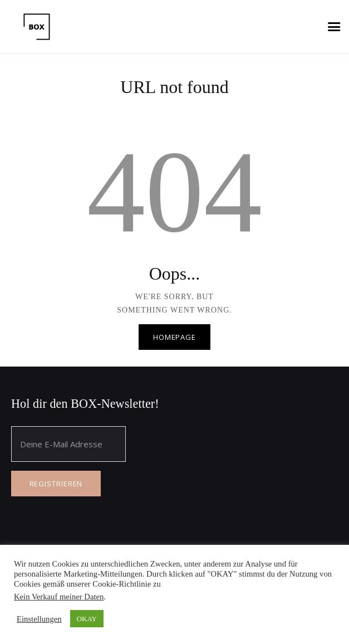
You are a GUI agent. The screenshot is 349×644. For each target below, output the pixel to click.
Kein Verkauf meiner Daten (59, 597)
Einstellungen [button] (39, 619)
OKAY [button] (87, 619)
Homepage (175, 337)
